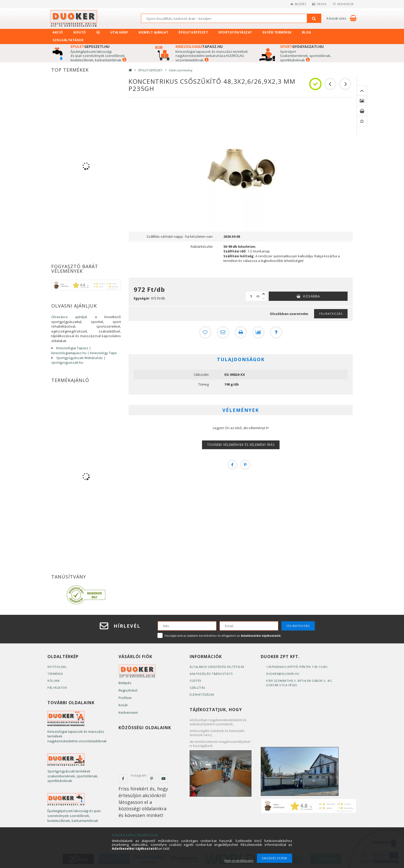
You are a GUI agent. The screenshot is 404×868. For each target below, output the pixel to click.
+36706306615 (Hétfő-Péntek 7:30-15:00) (297, 667)
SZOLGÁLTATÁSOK (68, 40)
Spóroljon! (288, 52)
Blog (307, 32)
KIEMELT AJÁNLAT (154, 32)
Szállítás (197, 688)
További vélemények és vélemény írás (241, 445)
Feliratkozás (331, 314)
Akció (58, 32)
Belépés (296, 4)
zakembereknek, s (297, 56)
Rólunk (54, 681)
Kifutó (80, 32)
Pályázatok (57, 688)
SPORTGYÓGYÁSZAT (235, 32)
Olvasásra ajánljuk (69, 317)
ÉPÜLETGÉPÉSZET (193, 32)
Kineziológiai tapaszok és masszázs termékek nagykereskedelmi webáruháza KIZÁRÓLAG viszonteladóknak (212, 56)
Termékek (55, 674)
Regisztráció (128, 690)
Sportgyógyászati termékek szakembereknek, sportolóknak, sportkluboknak (73, 776)
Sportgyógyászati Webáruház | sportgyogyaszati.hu (78, 360)
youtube (164, 779)
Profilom (125, 698)
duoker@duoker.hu (283, 674)
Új (98, 32)
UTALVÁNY (119, 32)
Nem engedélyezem (239, 861)
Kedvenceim (128, 712)
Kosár (123, 705)
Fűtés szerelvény (181, 70)
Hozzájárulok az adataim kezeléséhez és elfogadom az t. (223, 636)
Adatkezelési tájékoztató (211, 674)
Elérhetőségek (202, 695)
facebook (123, 779)
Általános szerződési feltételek (217, 667)
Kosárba (312, 296)
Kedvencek (345, 4)
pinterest (151, 779)
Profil (319, 4)
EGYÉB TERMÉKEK (277, 32)
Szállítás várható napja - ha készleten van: (180, 236)
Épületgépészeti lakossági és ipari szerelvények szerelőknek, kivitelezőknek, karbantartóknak (98, 56)
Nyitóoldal (57, 667)
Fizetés (195, 681)
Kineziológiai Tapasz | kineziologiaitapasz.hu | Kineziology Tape (84, 350)
